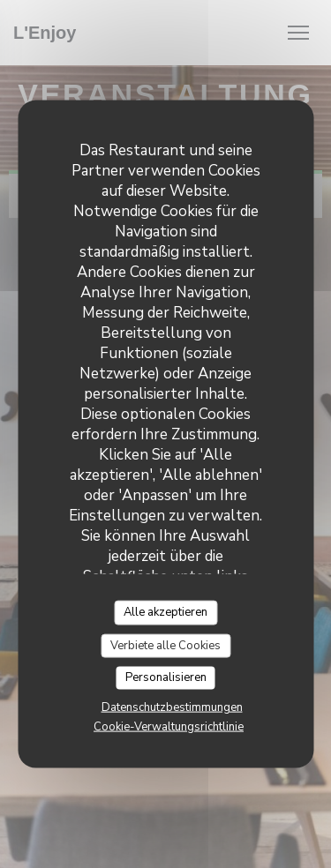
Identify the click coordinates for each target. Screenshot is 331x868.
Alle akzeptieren (165, 612)
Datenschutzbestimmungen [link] (172, 707)
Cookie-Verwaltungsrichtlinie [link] (169, 726)
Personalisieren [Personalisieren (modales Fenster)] (166, 677)
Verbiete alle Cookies (165, 645)
